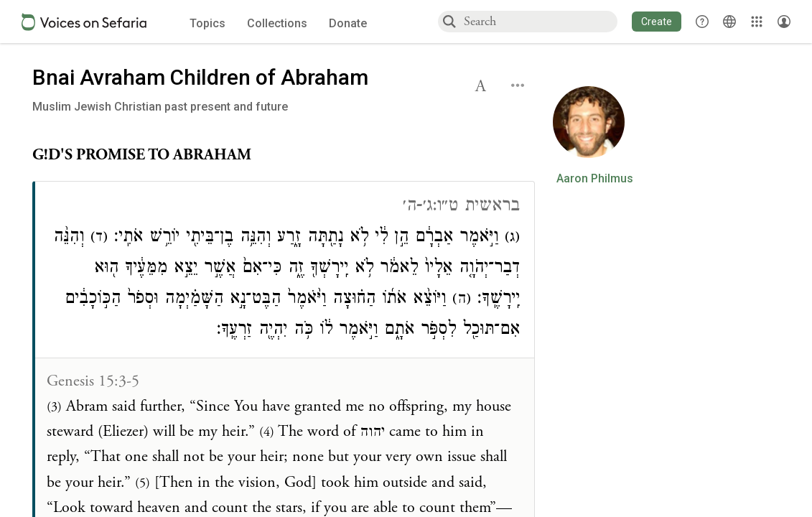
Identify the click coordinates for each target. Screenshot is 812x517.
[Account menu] (784, 22)
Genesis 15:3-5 (93, 381)
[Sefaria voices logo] (84, 22)
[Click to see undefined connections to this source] (284, 155)
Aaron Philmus (595, 179)
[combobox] (540, 21)
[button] (657, 22)
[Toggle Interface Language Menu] (729, 22)
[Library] (757, 22)
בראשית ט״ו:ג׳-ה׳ (461, 207)
